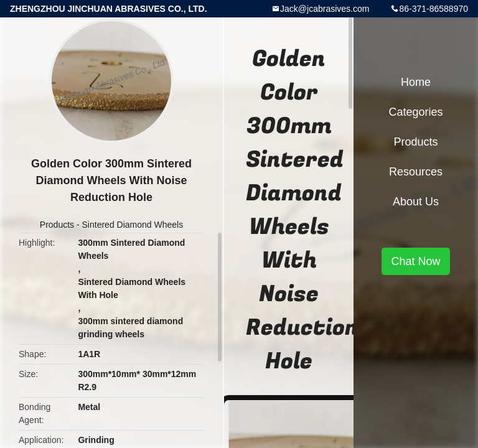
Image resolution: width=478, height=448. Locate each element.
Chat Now (415, 261)
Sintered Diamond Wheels (133, 225)
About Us (416, 202)
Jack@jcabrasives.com (325, 9)
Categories (415, 112)
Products (57, 225)
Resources (416, 172)
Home (416, 82)
